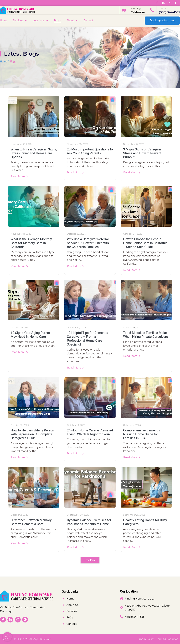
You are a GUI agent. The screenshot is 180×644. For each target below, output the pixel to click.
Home (4, 20)
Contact (88, 20)
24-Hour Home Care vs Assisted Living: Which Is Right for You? (90, 432)
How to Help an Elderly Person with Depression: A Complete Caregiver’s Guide (32, 434)
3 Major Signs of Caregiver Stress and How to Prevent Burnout (142, 153)
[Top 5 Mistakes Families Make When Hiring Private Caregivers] (146, 300)
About (72, 21)
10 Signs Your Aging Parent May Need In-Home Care (30, 335)
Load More (90, 560)
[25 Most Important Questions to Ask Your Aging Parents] (90, 117)
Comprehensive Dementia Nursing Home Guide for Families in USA (142, 434)
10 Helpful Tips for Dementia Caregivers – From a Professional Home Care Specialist (87, 339)
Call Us (163, 8)
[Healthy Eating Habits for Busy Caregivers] (146, 487)
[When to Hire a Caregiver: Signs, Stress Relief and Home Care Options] (34, 117)
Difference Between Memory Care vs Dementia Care (31, 522)
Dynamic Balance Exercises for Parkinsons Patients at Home (89, 522)
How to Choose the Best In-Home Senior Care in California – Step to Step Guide (145, 243)
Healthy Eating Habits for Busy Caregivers (145, 522)
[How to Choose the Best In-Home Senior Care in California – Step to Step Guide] (146, 206)
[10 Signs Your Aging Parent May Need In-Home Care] (34, 300)
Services (20, 21)
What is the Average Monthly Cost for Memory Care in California (31, 243)
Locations (41, 21)
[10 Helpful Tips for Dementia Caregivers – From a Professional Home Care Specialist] (90, 300)
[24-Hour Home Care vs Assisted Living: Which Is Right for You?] (90, 398)
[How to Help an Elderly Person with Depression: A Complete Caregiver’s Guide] (34, 398)
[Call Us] (152, 10)
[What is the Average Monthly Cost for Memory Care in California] (34, 206)
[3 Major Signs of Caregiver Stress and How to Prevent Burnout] (146, 117)
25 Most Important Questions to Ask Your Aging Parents (90, 151)
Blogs (57, 20)
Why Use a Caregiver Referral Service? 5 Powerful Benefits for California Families (88, 243)
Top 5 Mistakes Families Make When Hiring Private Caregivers (146, 335)
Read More (20, 176)
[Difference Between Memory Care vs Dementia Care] (34, 487)
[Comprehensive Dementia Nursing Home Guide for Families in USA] (146, 398)
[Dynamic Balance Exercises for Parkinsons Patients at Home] (90, 487)
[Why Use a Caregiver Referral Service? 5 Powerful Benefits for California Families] (90, 206)
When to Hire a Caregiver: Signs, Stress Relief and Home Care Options (34, 153)
